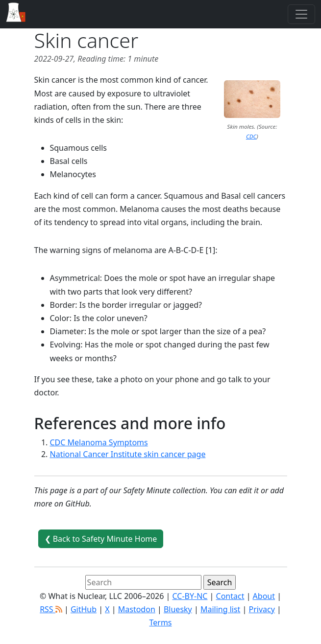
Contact (230, 596)
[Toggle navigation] (301, 14)
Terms (160, 622)
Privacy (262, 609)
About (264, 596)
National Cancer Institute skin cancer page (128, 454)
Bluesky (178, 609)
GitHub (84, 609)
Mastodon (137, 609)
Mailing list (220, 609)
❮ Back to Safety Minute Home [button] (101, 539)
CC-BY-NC (190, 596)
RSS (51, 609)
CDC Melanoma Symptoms (99, 442)
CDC (251, 136)
